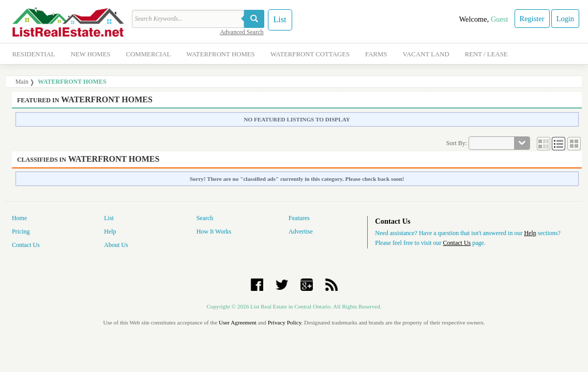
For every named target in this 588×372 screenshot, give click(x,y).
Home (19, 218)
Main (22, 82)
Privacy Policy (285, 322)
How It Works (214, 231)
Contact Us (26, 245)
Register (532, 19)
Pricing (21, 231)
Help (110, 231)
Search (205, 218)
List (280, 19)
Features (299, 218)
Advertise (301, 231)
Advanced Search (242, 32)
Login (565, 19)
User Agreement (238, 322)
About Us (116, 245)
